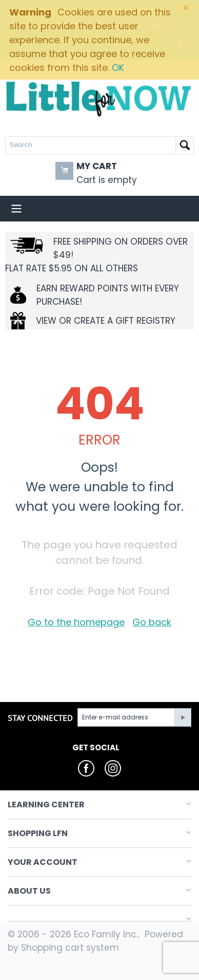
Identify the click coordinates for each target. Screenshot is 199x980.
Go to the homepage (76, 622)
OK (118, 68)
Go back (152, 622)
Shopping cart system (70, 948)
